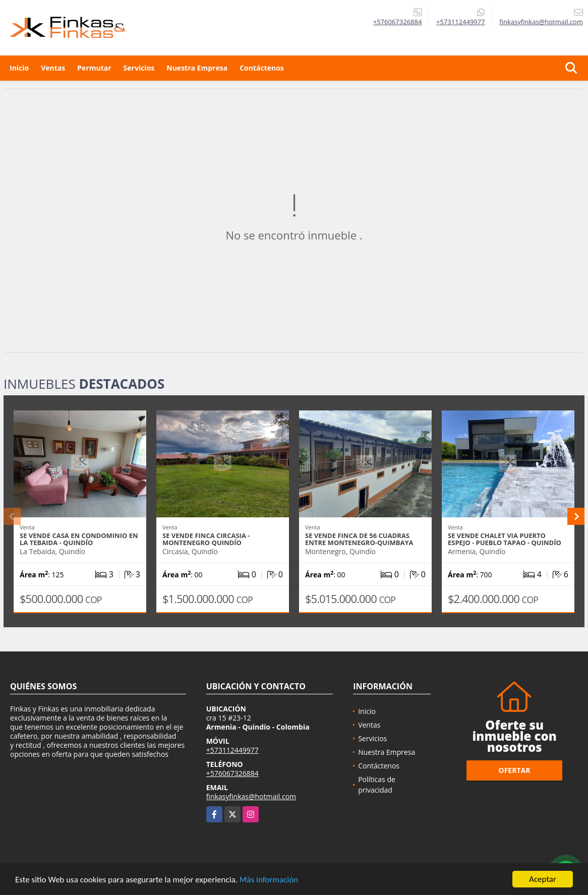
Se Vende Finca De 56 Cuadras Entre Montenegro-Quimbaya (359, 539)
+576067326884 (398, 22)
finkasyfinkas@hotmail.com (251, 796)
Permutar (94, 68)
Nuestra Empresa (197, 68)
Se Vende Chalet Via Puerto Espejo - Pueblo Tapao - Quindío (505, 539)
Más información (269, 880)
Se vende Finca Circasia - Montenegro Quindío (206, 539)
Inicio (19, 68)
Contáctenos (262, 68)
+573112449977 (461, 22)
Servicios (139, 68)
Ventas (53, 68)
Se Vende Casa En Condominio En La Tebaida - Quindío (79, 539)
